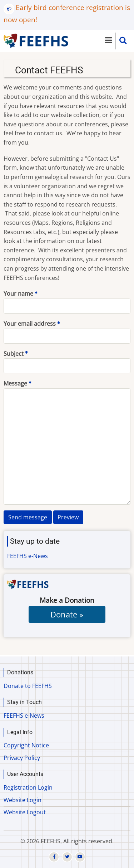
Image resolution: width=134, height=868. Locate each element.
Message (15, 383)
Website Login (23, 800)
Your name (18, 294)
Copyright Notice (26, 745)
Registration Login (28, 787)
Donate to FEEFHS (28, 686)
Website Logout (25, 812)
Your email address (30, 324)
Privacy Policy (22, 758)
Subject (14, 354)
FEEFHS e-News (28, 556)
